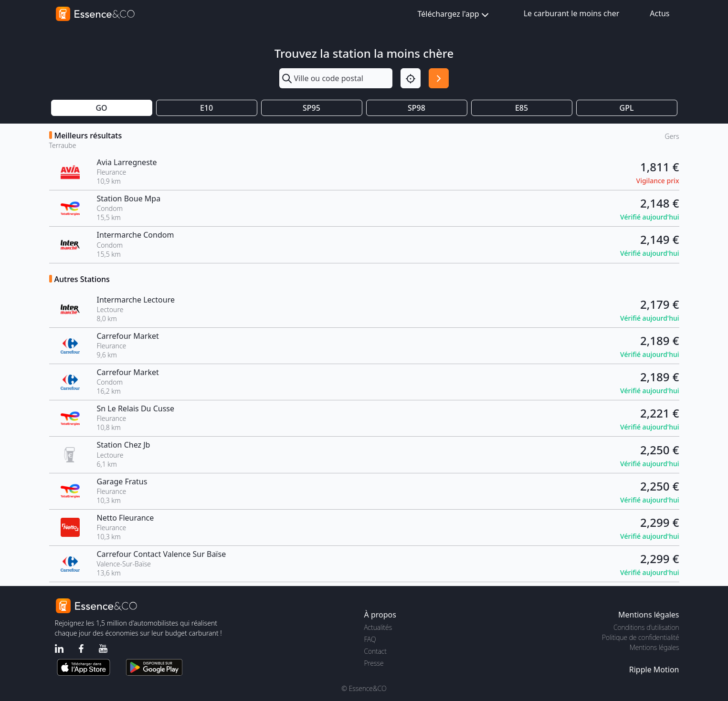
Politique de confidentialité (640, 637)
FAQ (370, 639)
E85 (522, 108)
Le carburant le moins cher (572, 13)
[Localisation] (411, 78)
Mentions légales (654, 647)
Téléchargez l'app (454, 15)
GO (101, 108)
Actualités (378, 627)
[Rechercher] (439, 78)
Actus (659, 13)
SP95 (311, 108)
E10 (206, 108)
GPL (627, 108)
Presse (374, 663)
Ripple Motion (654, 670)
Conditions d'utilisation (646, 627)
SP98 (417, 108)
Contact (375, 651)
